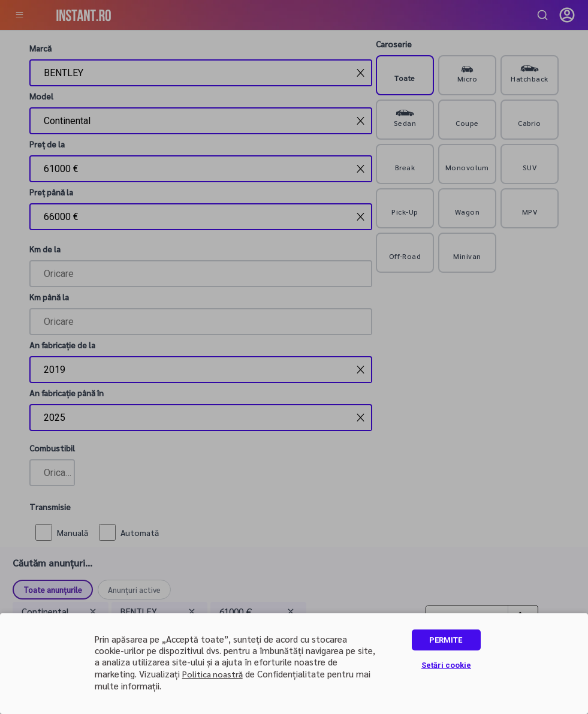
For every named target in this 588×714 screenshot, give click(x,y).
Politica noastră (212, 674)
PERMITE (446, 640)
